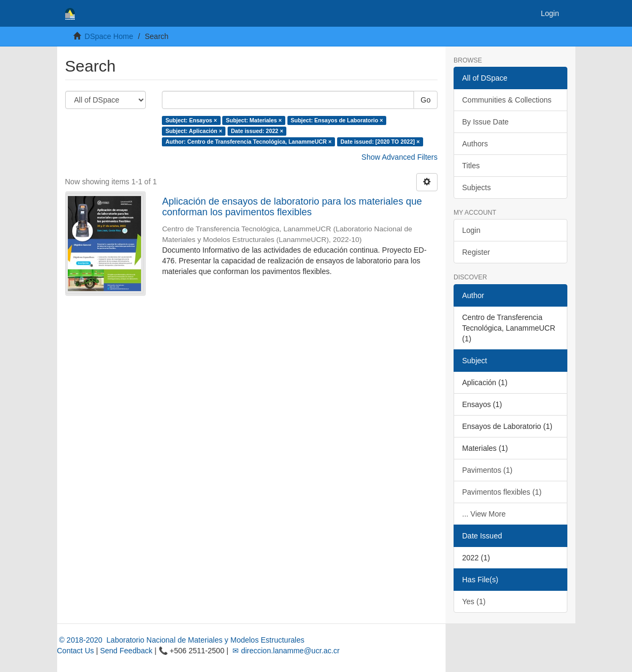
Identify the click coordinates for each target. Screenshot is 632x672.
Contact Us (76, 651)
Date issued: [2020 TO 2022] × (380, 142)
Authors (475, 144)
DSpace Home (109, 36)
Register (476, 252)
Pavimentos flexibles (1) (502, 492)
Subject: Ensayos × (192, 120)
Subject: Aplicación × (194, 131)
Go (426, 100)
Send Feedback (126, 651)
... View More (484, 514)
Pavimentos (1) (487, 470)
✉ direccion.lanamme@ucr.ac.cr (285, 651)
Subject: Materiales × (254, 120)
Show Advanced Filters (400, 157)
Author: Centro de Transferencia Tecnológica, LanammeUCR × (249, 142)
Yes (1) (474, 601)
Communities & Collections (507, 100)
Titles (471, 166)
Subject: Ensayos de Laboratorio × (337, 120)
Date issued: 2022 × (257, 131)
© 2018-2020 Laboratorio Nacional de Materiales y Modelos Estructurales (181, 640)
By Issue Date (485, 122)
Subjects (477, 187)
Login (471, 230)
